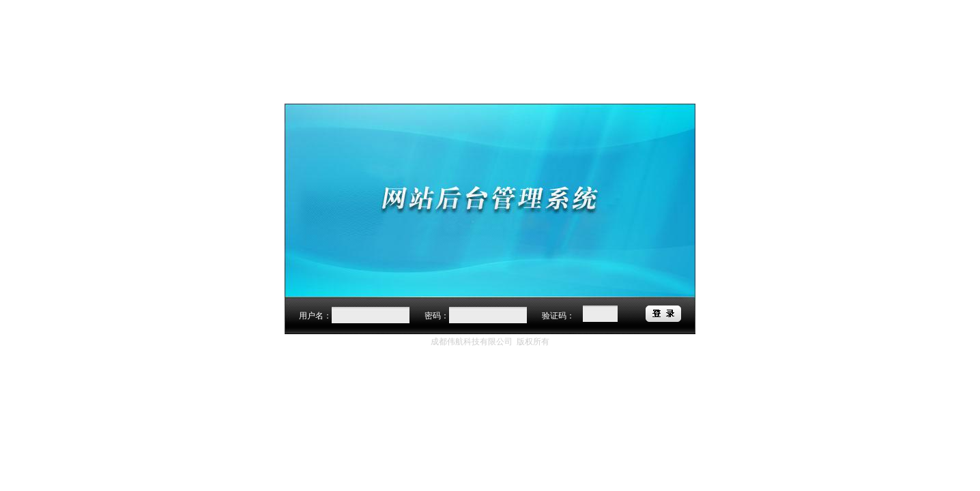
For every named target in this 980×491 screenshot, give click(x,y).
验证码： (558, 316)
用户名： (315, 316)
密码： (437, 316)
